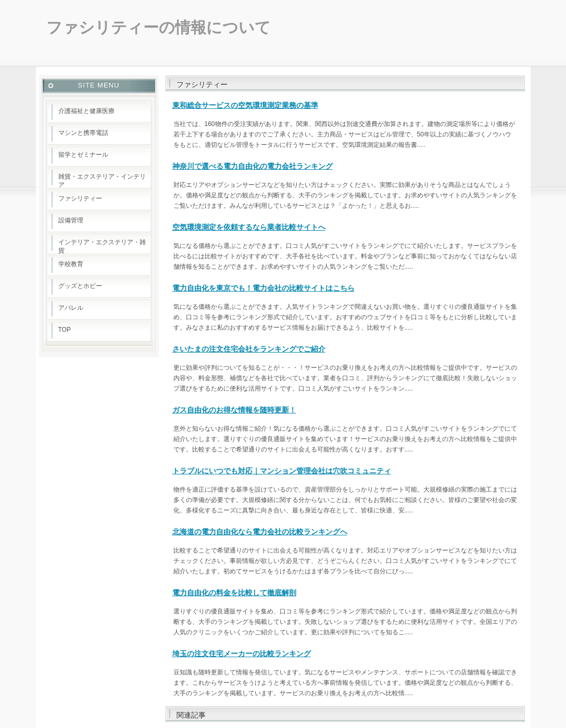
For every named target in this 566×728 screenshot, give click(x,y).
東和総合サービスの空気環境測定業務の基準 (245, 105)
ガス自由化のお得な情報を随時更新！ (234, 410)
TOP (65, 330)
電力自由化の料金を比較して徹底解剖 (234, 593)
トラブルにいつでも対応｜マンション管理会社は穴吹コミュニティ (282, 471)
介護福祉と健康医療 (86, 111)
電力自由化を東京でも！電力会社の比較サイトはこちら (263, 288)
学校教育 (71, 264)
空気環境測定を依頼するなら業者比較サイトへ (249, 227)
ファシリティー (80, 198)
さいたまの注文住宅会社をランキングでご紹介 (249, 349)
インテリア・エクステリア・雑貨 (102, 246)
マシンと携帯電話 (83, 133)
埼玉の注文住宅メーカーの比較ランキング (242, 654)
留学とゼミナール (83, 155)
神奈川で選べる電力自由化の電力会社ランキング (253, 166)
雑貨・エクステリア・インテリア (102, 181)
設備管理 (71, 220)
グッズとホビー (80, 286)
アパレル (71, 308)
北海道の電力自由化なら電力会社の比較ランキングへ (260, 532)
